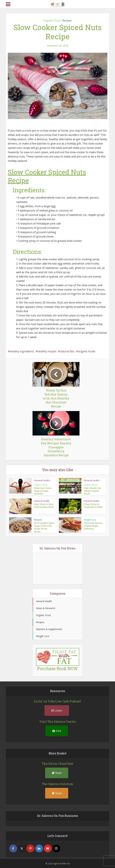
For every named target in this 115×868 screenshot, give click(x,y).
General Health (42, 480)
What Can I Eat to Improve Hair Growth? (43, 491)
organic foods (87, 351)
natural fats (67, 351)
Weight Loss (90, 520)
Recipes (67, 20)
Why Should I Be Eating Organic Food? (92, 491)
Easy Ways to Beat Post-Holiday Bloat (44, 506)
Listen (57, 710)
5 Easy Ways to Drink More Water (93, 506)
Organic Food (52, 20)
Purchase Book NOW (57, 668)
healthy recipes (47, 351)
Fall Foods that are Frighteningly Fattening (93, 526)
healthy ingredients (22, 351)
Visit (57, 731)
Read (57, 773)
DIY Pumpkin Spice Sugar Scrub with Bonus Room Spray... (44, 527)
